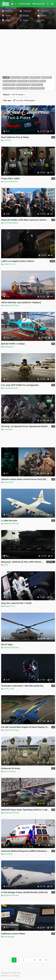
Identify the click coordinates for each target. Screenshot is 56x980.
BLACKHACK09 (11, 182)
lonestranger (9, 937)
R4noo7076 (9, 482)
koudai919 (8, 854)
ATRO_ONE (9, 689)
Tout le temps (14, 94)
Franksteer (8, 429)
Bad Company (10, 771)
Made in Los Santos (10, 976)
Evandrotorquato (11, 388)
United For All (10, 264)
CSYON (7, 140)
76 (46, 960)
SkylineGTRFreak (11, 305)
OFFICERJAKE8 (11, 223)
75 (40, 960)
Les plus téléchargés (20, 100)
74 (34, 960)
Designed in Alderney (11, 973)
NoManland (9, 347)
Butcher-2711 (10, 606)
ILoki (6, 565)
